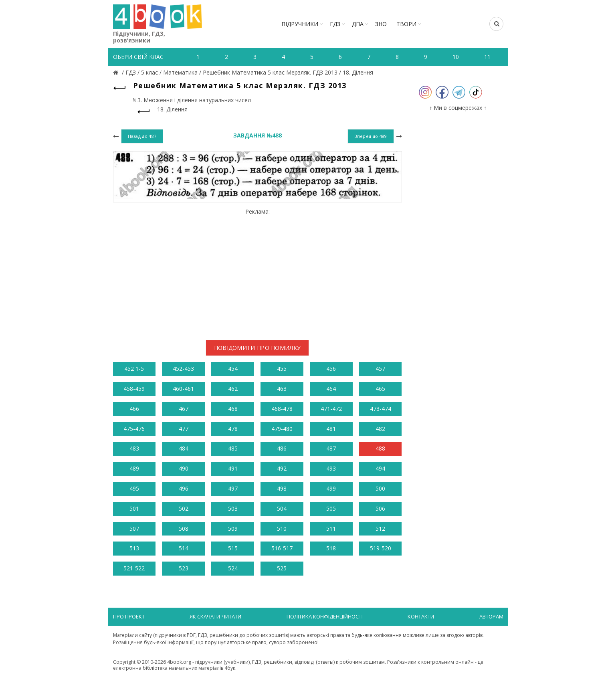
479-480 (282, 429)
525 (282, 568)
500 (380, 488)
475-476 (134, 429)
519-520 (381, 548)
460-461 (183, 389)
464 (331, 389)
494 (380, 468)
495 (134, 488)
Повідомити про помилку (258, 348)
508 (184, 528)
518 (331, 548)
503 (233, 508)
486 (282, 448)
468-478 (282, 409)
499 (331, 488)
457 (380, 369)
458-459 (134, 389)
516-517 (282, 548)
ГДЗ (335, 24)
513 (134, 548)
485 (233, 448)
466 (134, 409)
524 (233, 568)
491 (233, 468)
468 (233, 409)
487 (331, 448)
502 (184, 508)
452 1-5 (134, 369)
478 (233, 429)
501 (134, 508)
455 (282, 369)
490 (184, 468)
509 (233, 528)
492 (282, 468)
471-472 (331, 409)
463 (282, 389)
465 (380, 389)
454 (233, 369)
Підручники (300, 24)
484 (184, 448)
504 (282, 508)
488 (380, 448)
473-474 (381, 409)
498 (282, 488)
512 (380, 528)
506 (380, 508)
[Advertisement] (258, 271)
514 (184, 548)
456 (331, 369)
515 (233, 548)
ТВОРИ (406, 24)
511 (331, 528)
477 (184, 429)
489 (134, 468)
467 (184, 409)
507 (134, 528)
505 (331, 508)
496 (184, 488)
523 (184, 568)
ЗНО (381, 24)
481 (331, 429)
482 (380, 429)
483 (134, 448)
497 (233, 488)
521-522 (134, 568)
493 (331, 468)
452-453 (183, 369)
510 (282, 528)
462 (233, 389)
